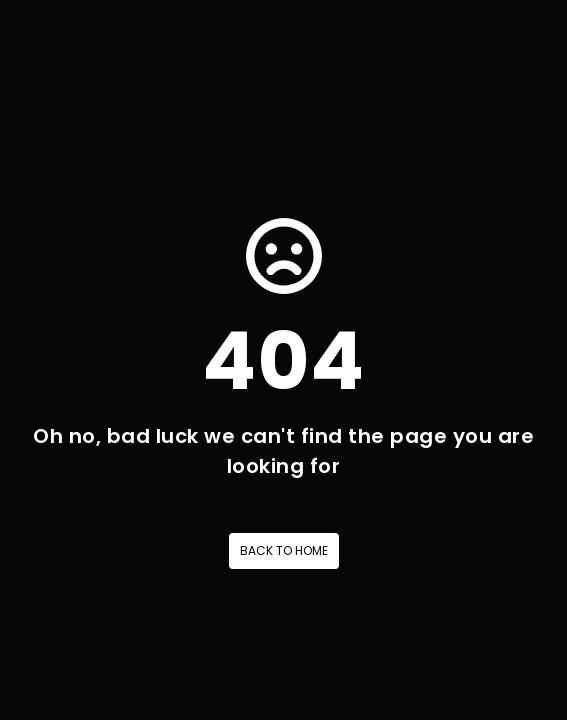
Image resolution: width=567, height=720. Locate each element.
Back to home (284, 550)
